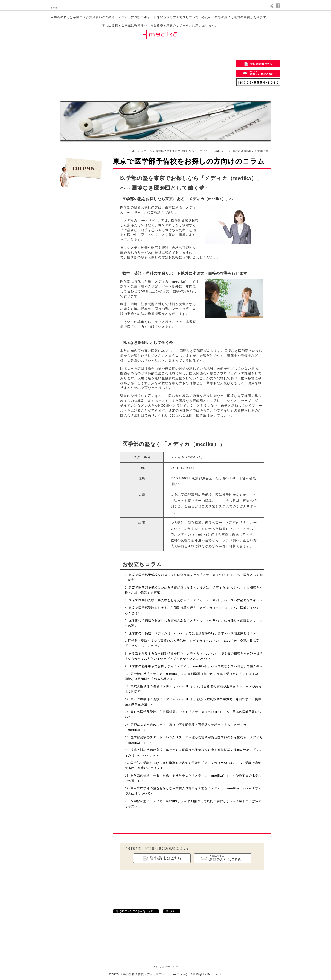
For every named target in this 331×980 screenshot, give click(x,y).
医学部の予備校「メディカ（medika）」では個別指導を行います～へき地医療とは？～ (193, 633)
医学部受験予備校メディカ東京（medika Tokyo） (155, 974)
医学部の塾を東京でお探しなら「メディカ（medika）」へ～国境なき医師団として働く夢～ (196, 666)
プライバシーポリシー (165, 967)
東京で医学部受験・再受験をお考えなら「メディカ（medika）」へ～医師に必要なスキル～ (196, 600)
